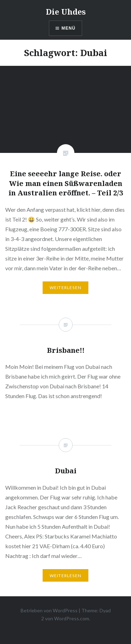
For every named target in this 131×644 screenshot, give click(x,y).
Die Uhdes (66, 11)
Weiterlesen (65, 288)
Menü (68, 28)
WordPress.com (72, 618)
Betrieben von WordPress (49, 610)
